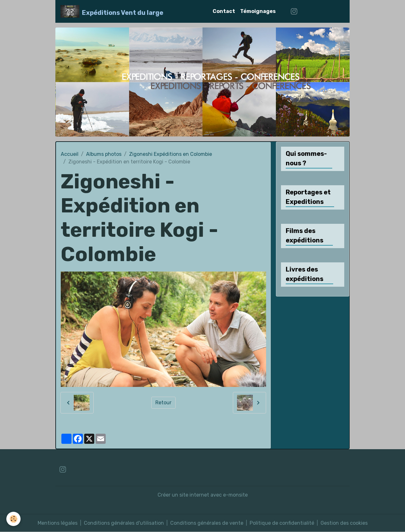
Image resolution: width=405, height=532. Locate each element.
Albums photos (104, 154)
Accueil (70, 154)
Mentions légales (58, 523)
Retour (163, 403)
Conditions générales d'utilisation (124, 523)
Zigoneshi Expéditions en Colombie (171, 154)
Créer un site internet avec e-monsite (203, 495)
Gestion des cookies (344, 523)
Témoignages (258, 11)
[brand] (112, 11)
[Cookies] (13, 519)
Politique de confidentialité (282, 523)
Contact (224, 11)
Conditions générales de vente (207, 523)
